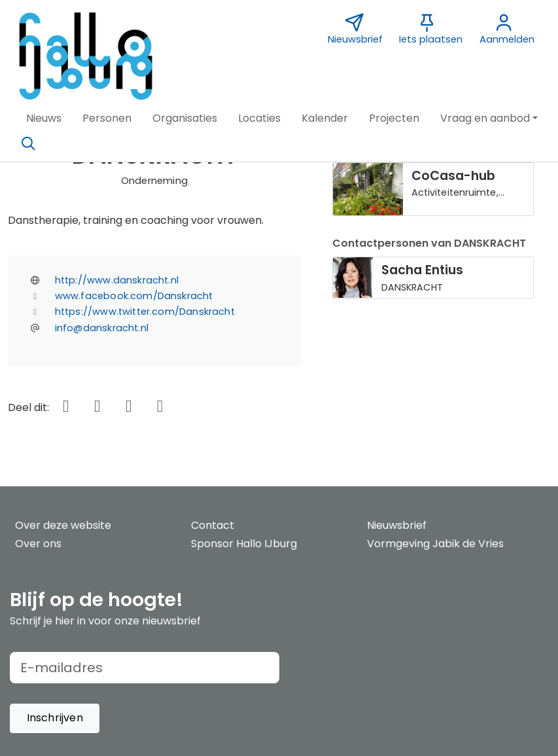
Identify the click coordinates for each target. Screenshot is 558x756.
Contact (213, 525)
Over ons (38, 544)
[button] (44, 118)
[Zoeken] (28, 144)
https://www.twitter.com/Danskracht (145, 312)
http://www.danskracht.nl (117, 280)
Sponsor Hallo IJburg (244, 544)
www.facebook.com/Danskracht (134, 296)
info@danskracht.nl (102, 328)
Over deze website (63, 525)
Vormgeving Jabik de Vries (435, 544)
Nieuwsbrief (397, 525)
